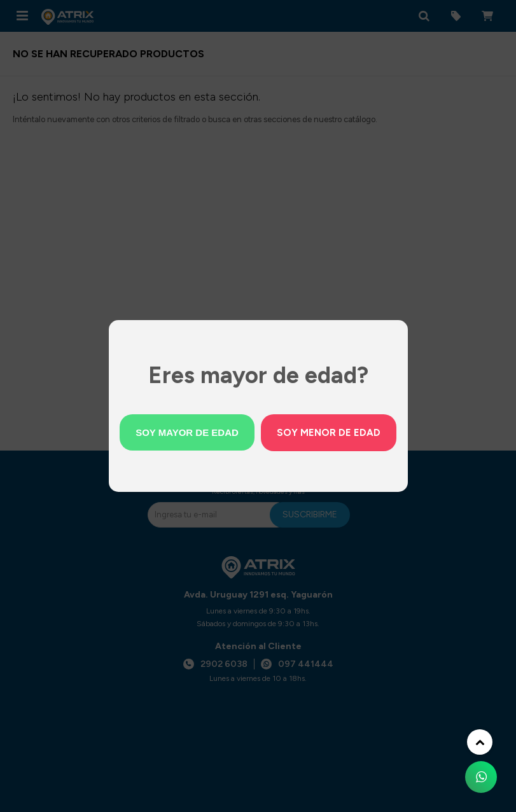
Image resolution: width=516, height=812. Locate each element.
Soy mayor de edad (187, 432)
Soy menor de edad (329, 433)
